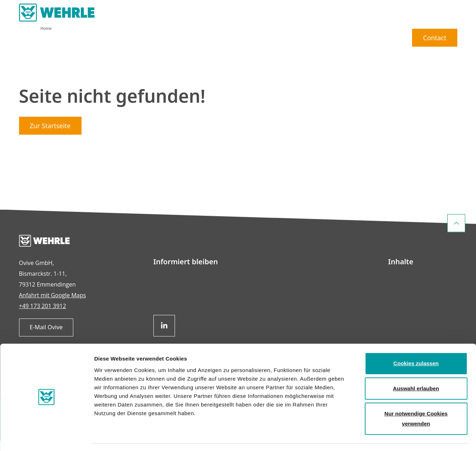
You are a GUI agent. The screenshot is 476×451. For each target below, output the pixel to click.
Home (46, 39)
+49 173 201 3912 (43, 316)
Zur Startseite (50, 136)
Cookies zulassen (416, 343)
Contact (435, 20)
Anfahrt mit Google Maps (53, 306)
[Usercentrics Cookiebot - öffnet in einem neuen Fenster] (47, 437)
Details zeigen (382, 437)
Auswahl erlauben (416, 368)
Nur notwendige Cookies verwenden (416, 398)
